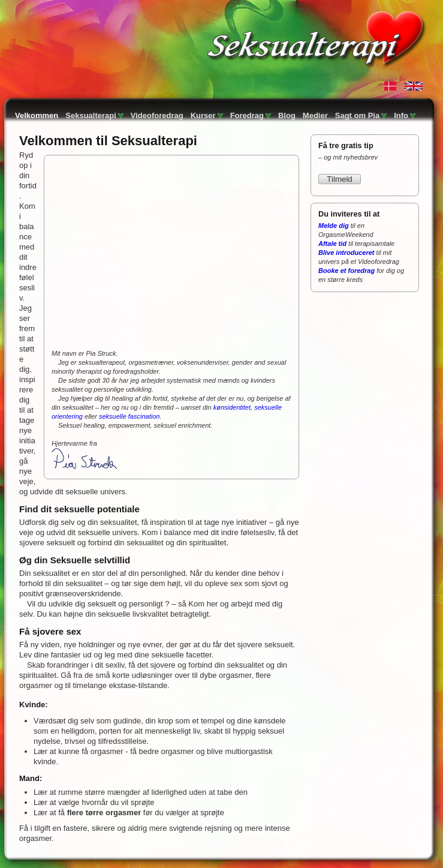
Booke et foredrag (346, 271)
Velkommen (37, 115)
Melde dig (334, 226)
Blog (287, 115)
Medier (315, 115)
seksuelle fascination (129, 416)
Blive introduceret (346, 253)
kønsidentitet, (233, 407)
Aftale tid (332, 244)
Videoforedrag (157, 115)
